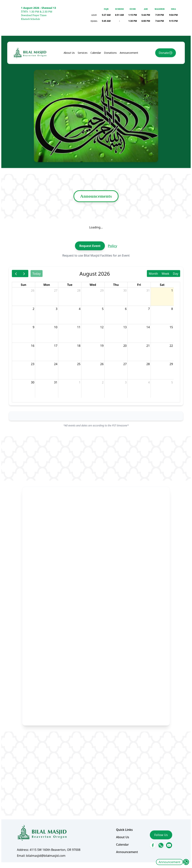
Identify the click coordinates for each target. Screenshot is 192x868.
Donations (108, 106)
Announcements (96, 230)
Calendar (96, 106)
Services (84, 106)
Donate (155, 106)
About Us (73, 106)
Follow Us (152, 783)
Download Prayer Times (34, 15)
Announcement (169, 862)
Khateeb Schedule (30, 19)
